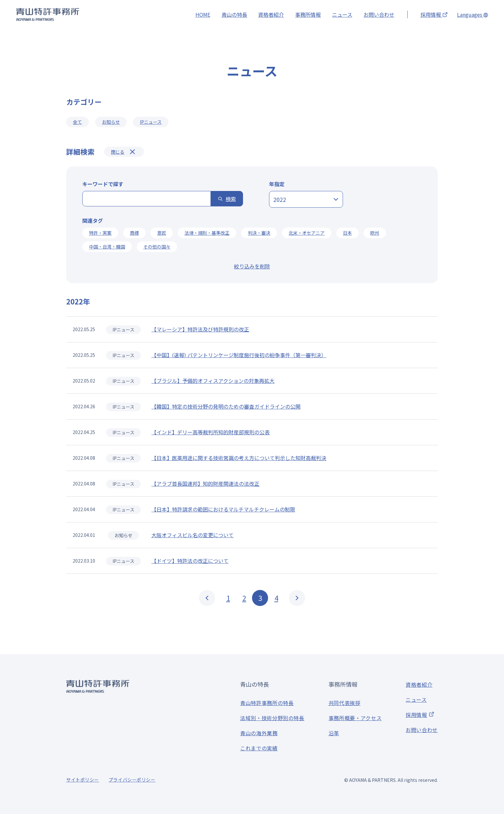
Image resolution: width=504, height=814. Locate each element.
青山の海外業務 (259, 733)
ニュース (342, 14)
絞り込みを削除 (252, 266)
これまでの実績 (259, 748)
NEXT (297, 598)
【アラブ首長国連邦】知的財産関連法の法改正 (205, 484)
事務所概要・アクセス (355, 718)
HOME (203, 14)
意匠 (162, 233)
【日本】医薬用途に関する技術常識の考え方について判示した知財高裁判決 (239, 458)
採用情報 (434, 14)
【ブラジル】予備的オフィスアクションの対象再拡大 (213, 381)
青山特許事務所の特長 (267, 703)
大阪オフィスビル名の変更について (193, 535)
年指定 (277, 184)
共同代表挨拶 (345, 703)
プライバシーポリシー (132, 780)
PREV (207, 598)
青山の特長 (234, 14)
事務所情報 (308, 14)
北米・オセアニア (307, 233)
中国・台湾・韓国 (107, 247)
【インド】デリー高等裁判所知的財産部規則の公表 (211, 432)
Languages (473, 14)
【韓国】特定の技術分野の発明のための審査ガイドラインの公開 (226, 407)
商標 (134, 233)
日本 (347, 233)
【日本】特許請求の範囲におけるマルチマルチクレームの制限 (223, 510)
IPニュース (151, 122)
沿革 (334, 733)
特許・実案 (100, 233)
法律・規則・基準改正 (207, 233)
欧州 (375, 233)
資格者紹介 (271, 14)
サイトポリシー (83, 780)
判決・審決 (259, 233)
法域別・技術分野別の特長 (272, 718)
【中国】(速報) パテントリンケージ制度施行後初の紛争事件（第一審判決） (239, 355)
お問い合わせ (379, 14)
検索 (231, 199)
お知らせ (111, 122)
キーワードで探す (103, 184)
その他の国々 (157, 247)
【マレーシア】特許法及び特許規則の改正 (200, 330)
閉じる (118, 152)
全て (77, 122)
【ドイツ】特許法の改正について (190, 561)
